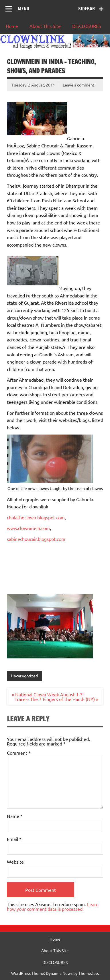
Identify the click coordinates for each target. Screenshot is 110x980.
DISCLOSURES (87, 26)
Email (14, 839)
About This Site (45, 26)
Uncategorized (24, 676)
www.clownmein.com (28, 528)
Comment (19, 753)
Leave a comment (79, 85)
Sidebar (87, 9)
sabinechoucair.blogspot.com (36, 539)
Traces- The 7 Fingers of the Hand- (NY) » (56, 699)
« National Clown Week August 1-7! (48, 694)
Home (12, 26)
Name (15, 816)
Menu (23, 9)
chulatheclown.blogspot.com (36, 517)
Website (15, 862)
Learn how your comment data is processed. (53, 906)
